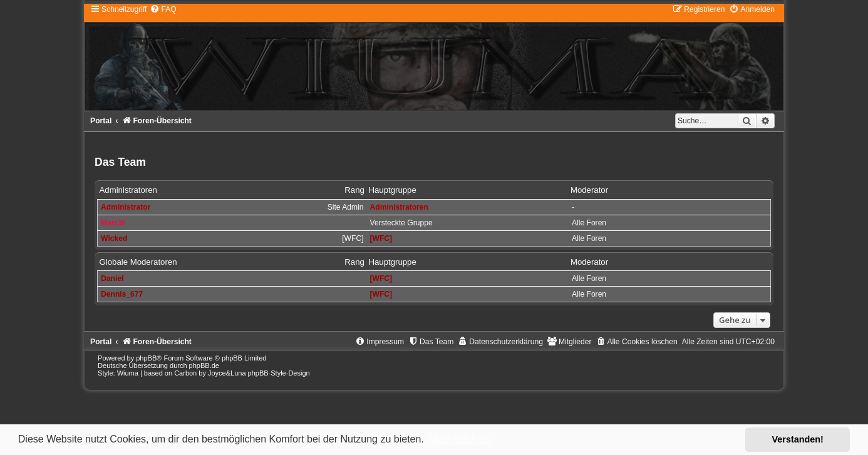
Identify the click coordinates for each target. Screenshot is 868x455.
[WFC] (381, 238)
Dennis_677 (122, 294)
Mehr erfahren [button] (460, 439)
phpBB (146, 358)
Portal (101, 121)
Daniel (112, 279)
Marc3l (113, 223)
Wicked (114, 238)
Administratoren (128, 190)
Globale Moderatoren (138, 262)
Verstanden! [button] (798, 439)
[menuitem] (163, 9)
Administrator (126, 207)
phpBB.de (204, 366)
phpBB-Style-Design (279, 373)
